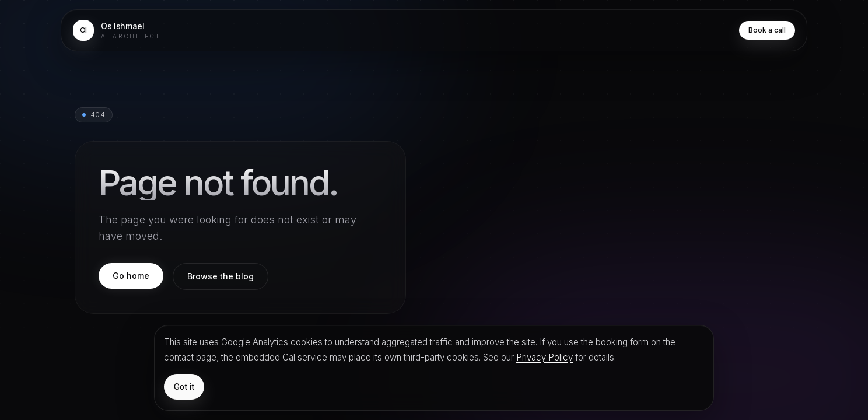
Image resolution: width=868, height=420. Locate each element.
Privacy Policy (545, 357)
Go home (131, 276)
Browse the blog (220, 276)
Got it (184, 387)
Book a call (767, 30)
